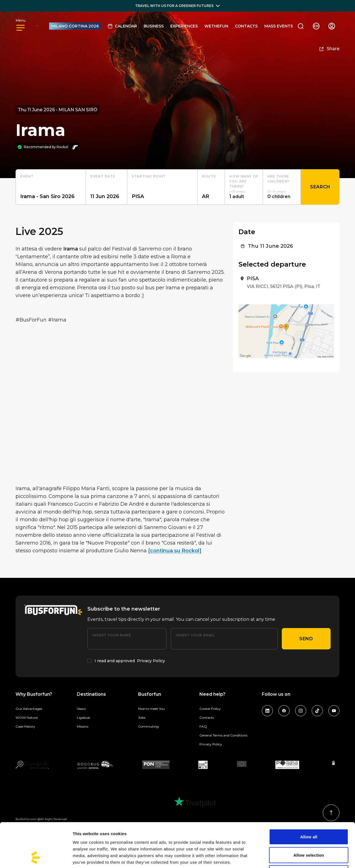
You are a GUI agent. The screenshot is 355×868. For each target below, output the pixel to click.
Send (306, 639)
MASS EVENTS (279, 26)
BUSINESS (154, 26)
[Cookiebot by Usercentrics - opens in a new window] (36, 857)
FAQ (203, 726)
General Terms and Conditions (223, 735)
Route (209, 176)
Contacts (246, 26)
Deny (309, 832)
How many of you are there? (244, 181)
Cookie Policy (210, 709)
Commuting (148, 726)
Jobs (142, 718)
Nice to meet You (151, 709)
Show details (291, 857)
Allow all (309, 795)
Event (27, 176)
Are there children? (278, 179)
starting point (149, 176)
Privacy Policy (151, 661)
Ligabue (83, 718)
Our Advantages (29, 709)
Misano (83, 726)
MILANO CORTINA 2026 (75, 26)
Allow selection (309, 813)
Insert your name (111, 635)
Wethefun (216, 26)
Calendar (122, 26)
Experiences (184, 26)
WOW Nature (27, 718)
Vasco (81, 709)
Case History (25, 726)
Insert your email (195, 635)
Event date (103, 176)
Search (320, 187)
